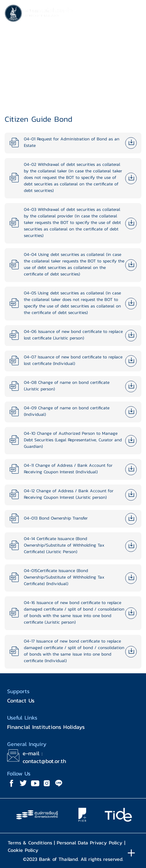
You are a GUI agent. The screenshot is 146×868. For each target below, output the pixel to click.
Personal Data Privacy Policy (90, 843)
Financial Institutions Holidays (46, 727)
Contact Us (21, 700)
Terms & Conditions (30, 843)
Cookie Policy (23, 850)
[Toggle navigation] (135, 14)
